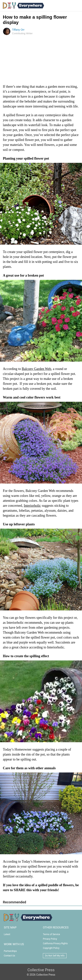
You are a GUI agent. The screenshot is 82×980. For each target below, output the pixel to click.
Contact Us (9, 956)
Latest (7, 934)
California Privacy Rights (55, 943)
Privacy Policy (50, 939)
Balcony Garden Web (36, 369)
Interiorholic (32, 506)
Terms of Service (51, 934)
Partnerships (10, 951)
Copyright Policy (51, 948)
